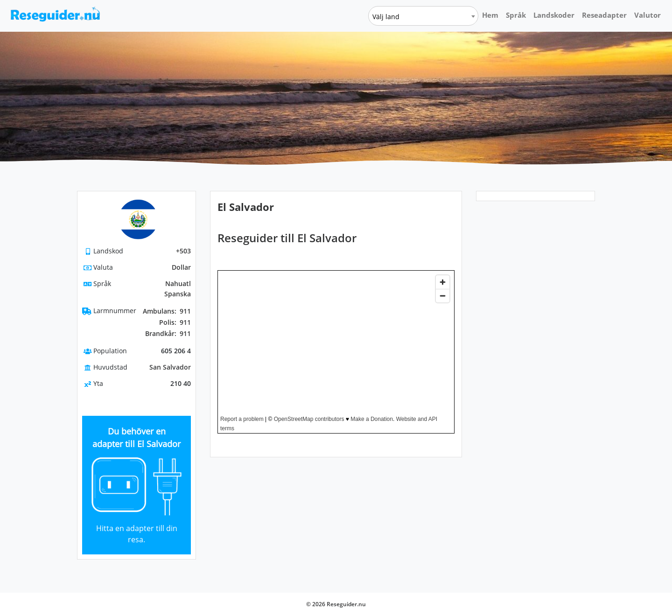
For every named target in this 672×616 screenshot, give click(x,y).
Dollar (181, 267)
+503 (183, 251)
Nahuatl (178, 283)
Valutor (647, 15)
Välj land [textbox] (386, 17)
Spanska (178, 294)
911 (167, 311)
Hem (490, 15)
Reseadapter (604, 15)
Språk (516, 15)
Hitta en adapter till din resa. (137, 534)
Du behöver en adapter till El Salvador (136, 437)
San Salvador (170, 367)
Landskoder (554, 15)
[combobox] (423, 16)
